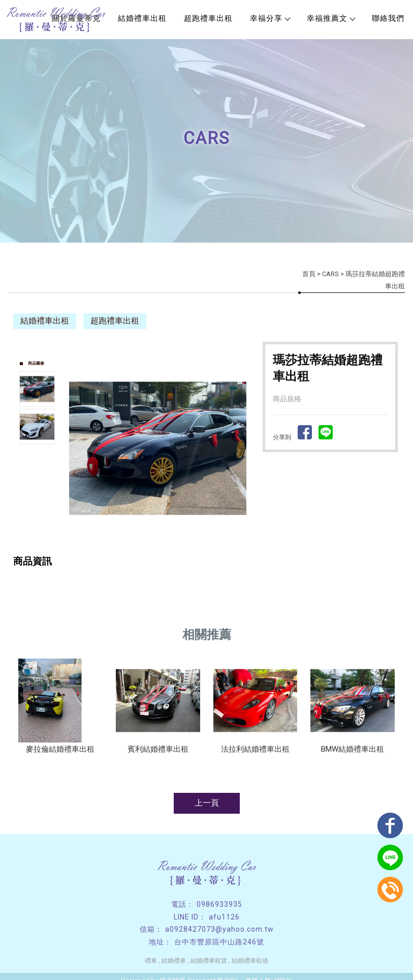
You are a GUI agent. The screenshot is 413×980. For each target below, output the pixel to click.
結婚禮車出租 (142, 18)
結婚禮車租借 (250, 961)
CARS (330, 273)
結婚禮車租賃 (209, 961)
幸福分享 (270, 18)
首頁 (309, 273)
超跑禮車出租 (208, 18)
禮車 (151, 961)
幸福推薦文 (331, 18)
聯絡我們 (388, 18)
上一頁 (207, 803)
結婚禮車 (174, 961)
